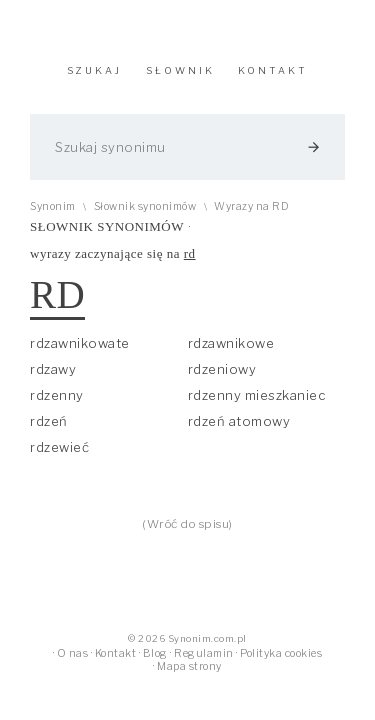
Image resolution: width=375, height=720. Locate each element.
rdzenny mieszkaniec (257, 395)
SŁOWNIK (180, 70)
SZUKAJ (94, 70)
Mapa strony (189, 666)
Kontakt (116, 653)
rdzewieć (59, 447)
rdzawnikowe (231, 343)
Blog (155, 653)
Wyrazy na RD (251, 206)
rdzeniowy (222, 369)
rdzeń (49, 421)
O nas (73, 653)
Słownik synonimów (145, 206)
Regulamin (204, 653)
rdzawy (53, 369)
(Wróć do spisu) (187, 524)
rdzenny (57, 395)
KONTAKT (273, 70)
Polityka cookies (281, 653)
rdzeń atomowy (239, 421)
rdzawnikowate (80, 343)
